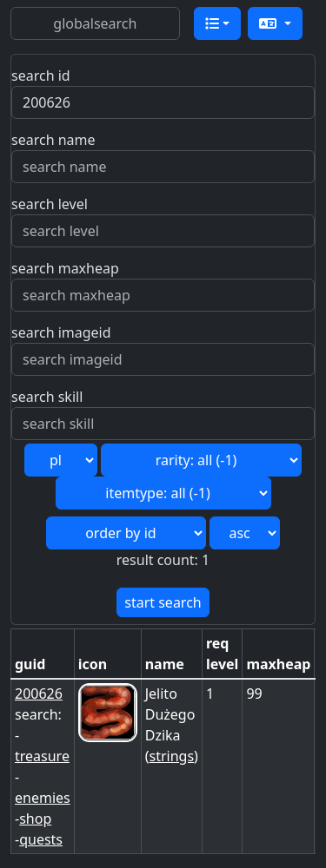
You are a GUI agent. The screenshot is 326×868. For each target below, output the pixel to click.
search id (41, 76)
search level (50, 204)
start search (163, 602)
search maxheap (65, 268)
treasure (42, 756)
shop (35, 819)
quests (41, 839)
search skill (47, 397)
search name (53, 140)
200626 (39, 694)
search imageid (61, 332)
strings (172, 756)
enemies (43, 798)
